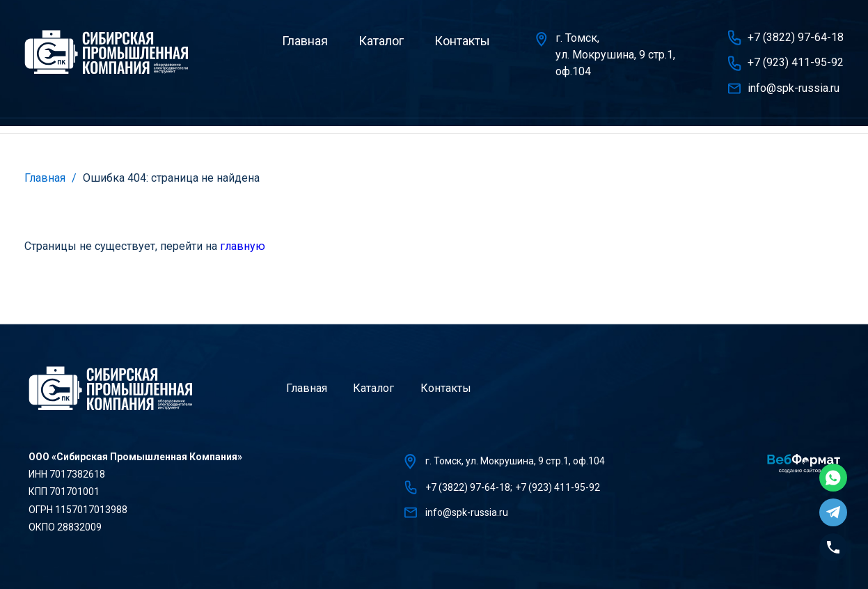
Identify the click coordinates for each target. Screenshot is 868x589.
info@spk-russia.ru (794, 88)
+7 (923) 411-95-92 (796, 62)
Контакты (462, 41)
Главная (305, 41)
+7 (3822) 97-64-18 (796, 37)
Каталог (381, 41)
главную (243, 246)
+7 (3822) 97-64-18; (469, 487)
